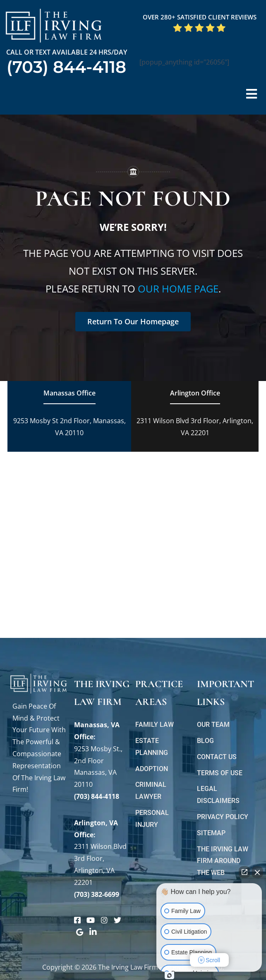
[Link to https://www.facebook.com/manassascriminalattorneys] (77, 920)
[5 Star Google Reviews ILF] (199, 26)
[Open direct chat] (244, 872)
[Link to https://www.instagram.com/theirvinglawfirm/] (104, 920)
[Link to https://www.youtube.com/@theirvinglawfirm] (91, 920)
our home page (178, 289)
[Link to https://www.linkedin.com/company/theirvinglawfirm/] (93, 932)
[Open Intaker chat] (169, 975)
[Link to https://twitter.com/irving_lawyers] (117, 920)
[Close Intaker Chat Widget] (257, 872)
